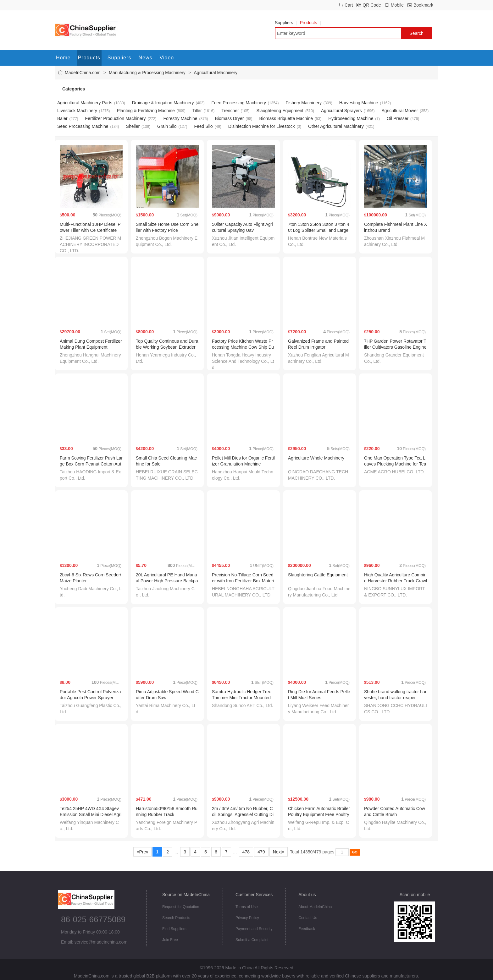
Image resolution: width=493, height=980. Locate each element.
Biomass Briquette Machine (286, 118)
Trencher (230, 111)
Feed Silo (203, 126)
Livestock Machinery (77, 111)
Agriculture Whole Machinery (316, 458)
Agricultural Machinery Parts (85, 103)
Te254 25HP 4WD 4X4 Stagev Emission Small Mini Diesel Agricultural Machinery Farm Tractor (91, 814)
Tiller (197, 111)
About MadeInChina (315, 907)
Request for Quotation (181, 907)
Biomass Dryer (230, 118)
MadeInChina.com (83, 73)
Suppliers (286, 23)
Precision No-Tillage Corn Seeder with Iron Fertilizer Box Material (243, 581)
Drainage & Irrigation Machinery (163, 103)
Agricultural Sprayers (341, 111)
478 (246, 852)
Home (63, 58)
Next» (279, 852)
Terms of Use (247, 907)
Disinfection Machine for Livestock (262, 126)
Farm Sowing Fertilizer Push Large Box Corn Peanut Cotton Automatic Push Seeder (91, 464)
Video (167, 58)
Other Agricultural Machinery (336, 126)
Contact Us (308, 918)
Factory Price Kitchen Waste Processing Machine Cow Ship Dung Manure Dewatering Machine (243, 347)
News (146, 58)
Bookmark (423, 5)
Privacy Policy (247, 918)
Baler (62, 118)
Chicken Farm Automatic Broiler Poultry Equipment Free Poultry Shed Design (319, 814)
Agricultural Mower (400, 111)
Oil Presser (398, 118)
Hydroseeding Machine (351, 118)
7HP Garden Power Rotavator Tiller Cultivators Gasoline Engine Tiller (395, 347)
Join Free (170, 940)
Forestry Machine (180, 118)
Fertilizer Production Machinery (116, 118)
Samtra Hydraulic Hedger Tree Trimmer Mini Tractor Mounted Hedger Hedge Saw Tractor (242, 698)
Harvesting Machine (359, 103)
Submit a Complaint (252, 940)
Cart (349, 5)
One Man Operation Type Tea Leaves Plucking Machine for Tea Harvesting (395, 464)
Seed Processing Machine (83, 126)
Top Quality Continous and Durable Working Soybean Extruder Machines (167, 347)
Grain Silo (167, 126)
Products (310, 23)
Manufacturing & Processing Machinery (147, 73)
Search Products (176, 918)
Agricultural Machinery (216, 73)
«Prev (142, 852)
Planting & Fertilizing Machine (146, 111)
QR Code (372, 5)
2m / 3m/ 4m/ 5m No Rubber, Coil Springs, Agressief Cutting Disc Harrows (243, 814)
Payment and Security (254, 929)
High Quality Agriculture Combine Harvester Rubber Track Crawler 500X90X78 (396, 581)
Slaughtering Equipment (280, 111)
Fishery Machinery (304, 103)
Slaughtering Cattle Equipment (318, 575)
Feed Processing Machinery (239, 103)
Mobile (397, 5)
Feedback (307, 929)
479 (261, 852)
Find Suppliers (174, 929)
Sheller (133, 126)
